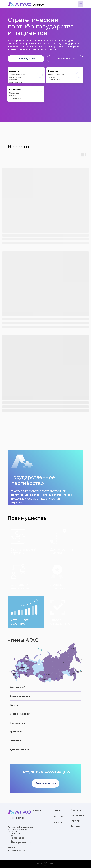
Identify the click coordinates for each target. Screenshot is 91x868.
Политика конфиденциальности (21, 827)
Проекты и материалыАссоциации (15, 95)
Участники (53, 71)
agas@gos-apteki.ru (21, 843)
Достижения (15, 89)
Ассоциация (15, 71)
